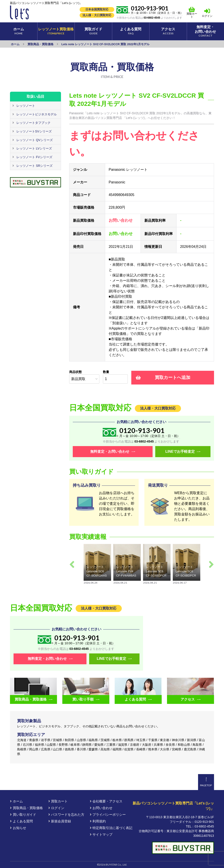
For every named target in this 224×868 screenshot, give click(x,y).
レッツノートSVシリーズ (34, 131)
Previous (72, 564)
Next (211, 564)
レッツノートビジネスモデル (36, 114)
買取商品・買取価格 (26, 808)
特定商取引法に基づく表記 (111, 828)
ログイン (207, 16)
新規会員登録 (60, 821)
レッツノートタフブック (33, 123)
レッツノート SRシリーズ (34, 166)
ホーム (16, 801)
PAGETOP (206, 785)
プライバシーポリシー (108, 815)
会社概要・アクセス (106, 801)
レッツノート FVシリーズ (34, 157)
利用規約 (98, 821)
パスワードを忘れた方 (66, 815)
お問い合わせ (101, 808)
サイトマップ (101, 834)
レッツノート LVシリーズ (34, 149)
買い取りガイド (23, 815)
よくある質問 (21, 821)
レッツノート (25, 106)
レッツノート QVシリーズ (34, 140)
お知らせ (18, 828)
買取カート (192, 12)
